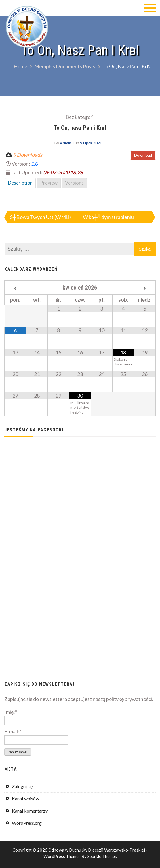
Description (20, 183)
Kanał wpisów (26, 798)
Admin (66, 143)
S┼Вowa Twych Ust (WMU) (41, 217)
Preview (49, 183)
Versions (74, 183)
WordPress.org (27, 823)
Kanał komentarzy (30, 811)
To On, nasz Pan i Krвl (80, 128)
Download (143, 155)
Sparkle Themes (102, 856)
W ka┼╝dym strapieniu (108, 217)
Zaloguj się (22, 786)
